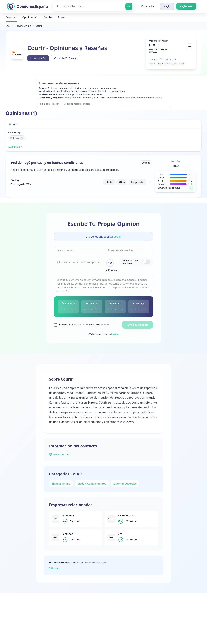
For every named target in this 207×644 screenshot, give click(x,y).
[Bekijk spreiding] (190, 47)
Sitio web (55, 568)
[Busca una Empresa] (94, 6)
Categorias (148, 6)
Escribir (48, 17)
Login (117, 237)
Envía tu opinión (137, 325)
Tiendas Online (23, 26)
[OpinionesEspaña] (27, 6)
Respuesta (137, 182)
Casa (8, 26)
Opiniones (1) (30, 17)
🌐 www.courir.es (59, 454)
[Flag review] (150, 182)
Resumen (12, 17)
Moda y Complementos (92, 484)
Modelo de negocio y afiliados (77, 104)
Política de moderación (49, 104)
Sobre (61, 17)
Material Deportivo (125, 484)
